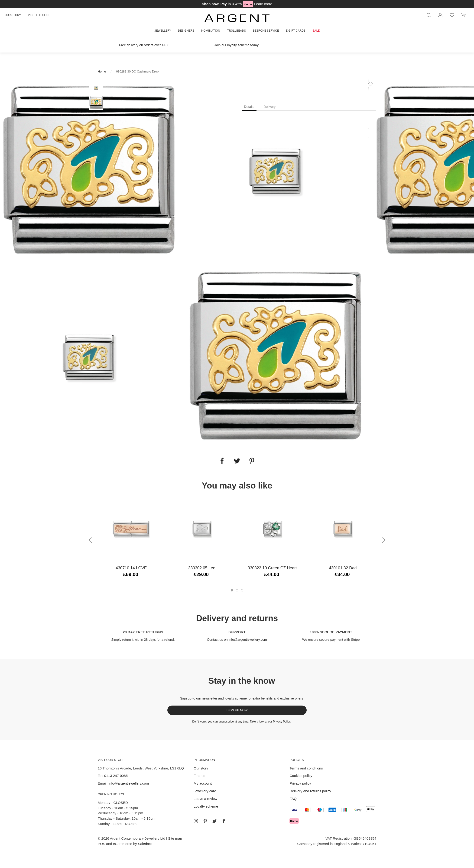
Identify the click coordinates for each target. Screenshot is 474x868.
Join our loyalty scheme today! (237, 45)
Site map (175, 838)
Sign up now (237, 710)
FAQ (293, 799)
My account (203, 783)
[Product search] (429, 15)
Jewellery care (205, 791)
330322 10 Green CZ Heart (272, 568)
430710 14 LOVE (131, 568)
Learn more (263, 4)
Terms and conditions (306, 768)
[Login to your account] (440, 15)
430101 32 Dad (343, 568)
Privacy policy (300, 783)
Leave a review (205, 799)
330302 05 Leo (202, 568)
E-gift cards (296, 31)
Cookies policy (301, 776)
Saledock (145, 844)
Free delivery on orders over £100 (144, 45)
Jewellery (163, 31)
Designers (186, 31)
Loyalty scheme (206, 806)
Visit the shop (39, 15)
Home (102, 71)
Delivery (269, 107)
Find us (199, 776)
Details (249, 107)
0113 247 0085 (116, 776)
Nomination (211, 31)
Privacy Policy (282, 722)
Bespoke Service (266, 31)
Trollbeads (236, 31)
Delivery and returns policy (310, 791)
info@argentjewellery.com (248, 640)
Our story (13, 15)
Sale (316, 31)
